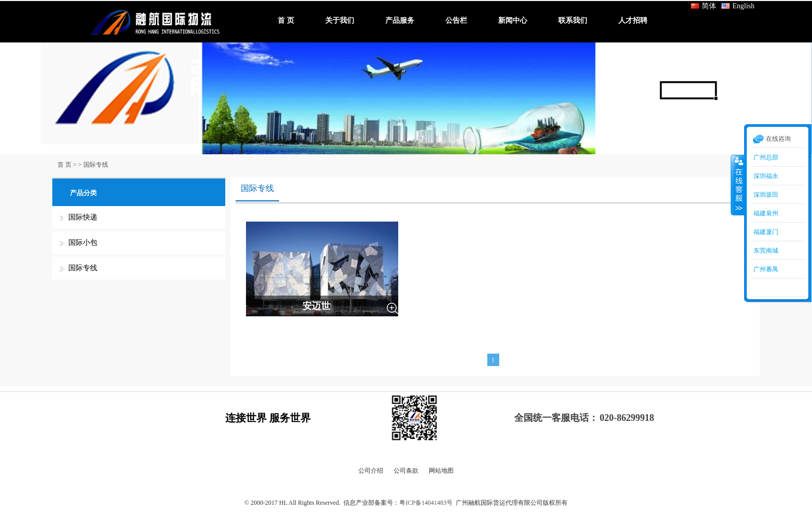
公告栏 (456, 20)
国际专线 (96, 165)
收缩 (738, 185)
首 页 (286, 20)
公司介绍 (371, 471)
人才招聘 (633, 20)
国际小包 (83, 243)
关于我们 (340, 20)
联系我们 (573, 20)
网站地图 (441, 471)
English (738, 6)
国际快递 (83, 217)
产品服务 (400, 20)
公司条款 (406, 471)
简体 (704, 6)
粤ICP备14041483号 (426, 503)
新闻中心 (513, 20)
